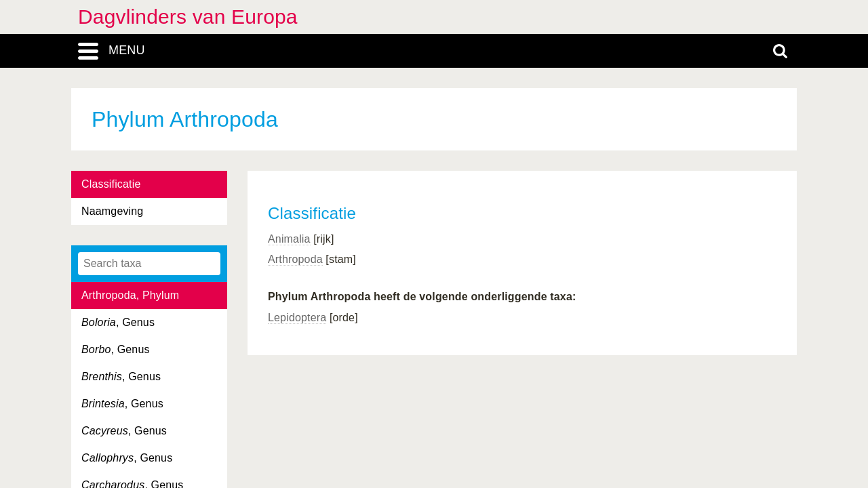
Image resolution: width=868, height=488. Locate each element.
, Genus (118, 322)
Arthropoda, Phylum (130, 295)
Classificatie (111, 184)
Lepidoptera (297, 318)
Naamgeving (112, 211)
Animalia (289, 239)
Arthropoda (295, 259)
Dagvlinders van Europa (188, 17)
